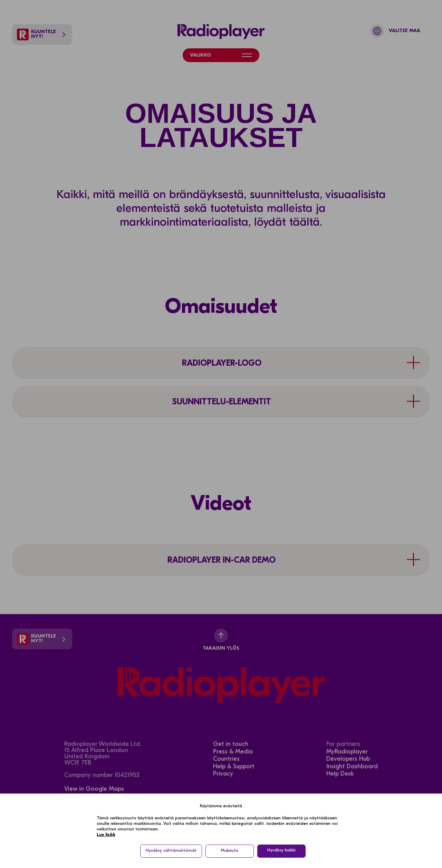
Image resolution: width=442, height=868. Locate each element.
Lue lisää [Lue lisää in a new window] (106, 835)
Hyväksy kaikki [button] (281, 850)
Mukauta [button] (229, 851)
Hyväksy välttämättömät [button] (171, 851)
